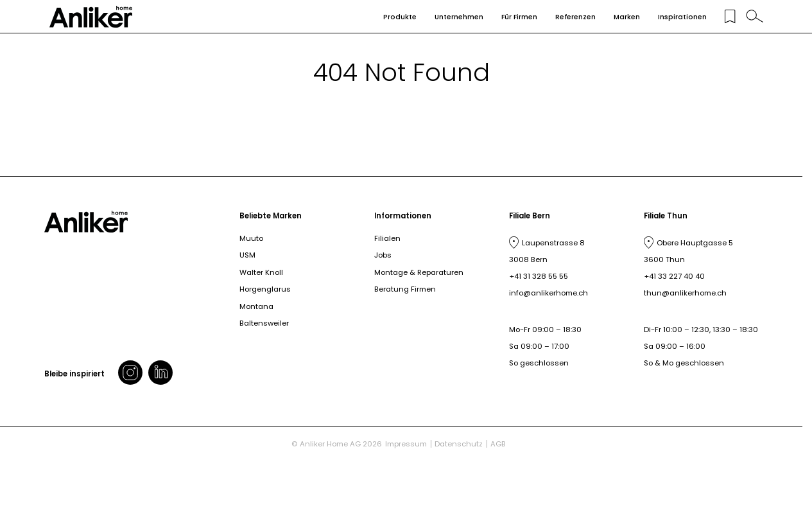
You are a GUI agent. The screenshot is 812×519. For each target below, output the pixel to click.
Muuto (251, 238)
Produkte (400, 17)
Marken (627, 17)
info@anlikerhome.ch (549, 293)
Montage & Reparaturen (419, 272)
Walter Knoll (261, 272)
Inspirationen (682, 17)
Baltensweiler (264, 323)
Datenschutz (459, 444)
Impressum (406, 444)
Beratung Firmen (405, 289)
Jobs (383, 255)
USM (247, 255)
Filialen (387, 238)
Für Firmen (519, 17)
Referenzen (575, 17)
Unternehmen (459, 17)
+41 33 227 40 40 (674, 276)
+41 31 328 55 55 (539, 276)
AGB (498, 444)
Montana (256, 306)
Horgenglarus (265, 289)
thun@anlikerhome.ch (685, 293)
